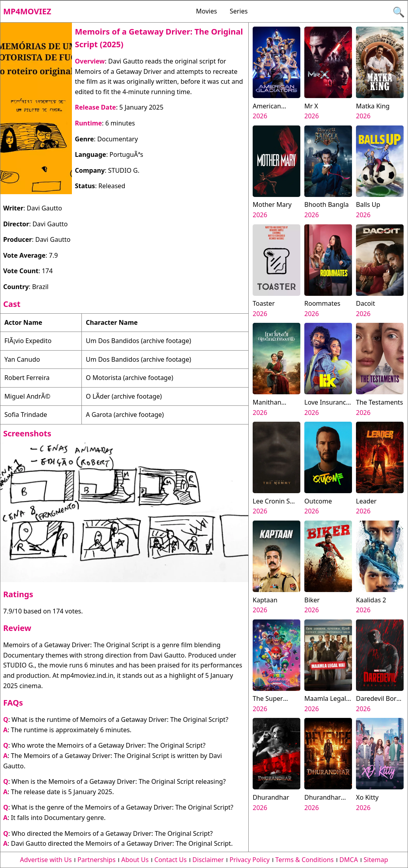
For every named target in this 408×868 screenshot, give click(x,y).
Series (239, 11)
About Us (135, 860)
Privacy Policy (250, 860)
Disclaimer (208, 860)
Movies (206, 11)
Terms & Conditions (305, 860)
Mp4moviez (27, 11)
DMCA (349, 860)
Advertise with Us (46, 860)
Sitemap (376, 860)
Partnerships (97, 860)
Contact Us (171, 860)
